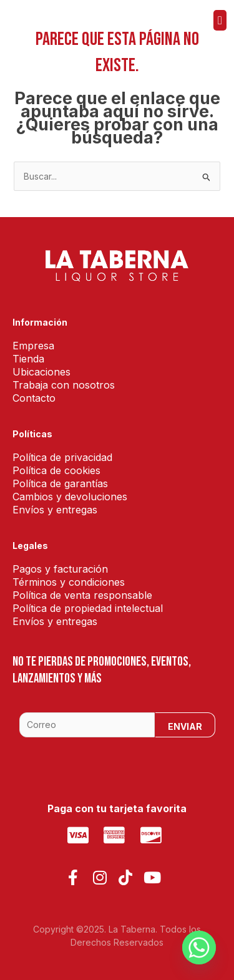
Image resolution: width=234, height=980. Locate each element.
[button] (220, 20)
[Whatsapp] (199, 948)
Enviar (185, 726)
